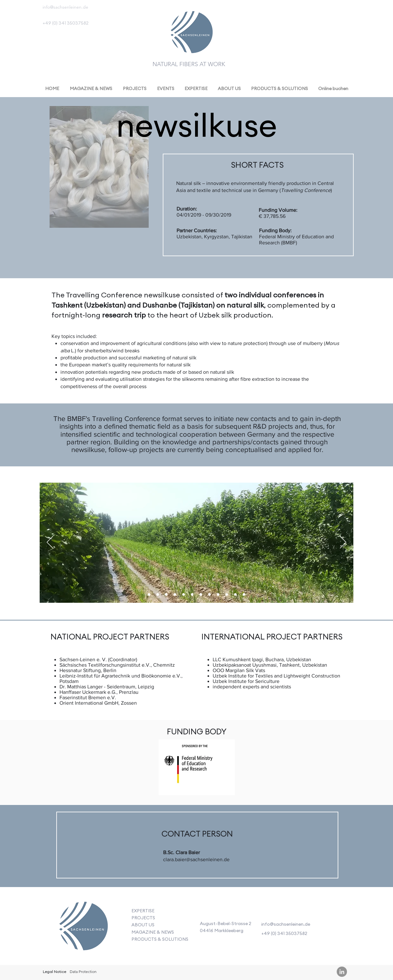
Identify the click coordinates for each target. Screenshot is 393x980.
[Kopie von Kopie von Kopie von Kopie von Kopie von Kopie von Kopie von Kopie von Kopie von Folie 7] (235, 594)
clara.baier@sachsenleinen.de (196, 859)
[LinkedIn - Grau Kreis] (342, 972)
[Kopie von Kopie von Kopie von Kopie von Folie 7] (192, 594)
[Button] (83, 928)
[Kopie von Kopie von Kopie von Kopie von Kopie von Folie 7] (201, 594)
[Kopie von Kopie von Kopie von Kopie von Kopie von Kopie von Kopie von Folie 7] (218, 594)
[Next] (343, 543)
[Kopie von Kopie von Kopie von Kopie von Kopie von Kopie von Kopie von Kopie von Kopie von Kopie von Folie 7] (244, 594)
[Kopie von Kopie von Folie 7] (158, 594)
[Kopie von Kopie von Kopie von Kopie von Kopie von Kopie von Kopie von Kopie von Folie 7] (227, 594)
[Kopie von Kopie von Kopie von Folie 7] (184, 594)
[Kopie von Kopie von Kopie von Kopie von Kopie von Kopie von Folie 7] (209, 594)
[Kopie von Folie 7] (166, 594)
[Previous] (50, 543)
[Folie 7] (149, 594)
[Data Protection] (83, 972)
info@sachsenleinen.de (65, 7)
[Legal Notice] (55, 972)
